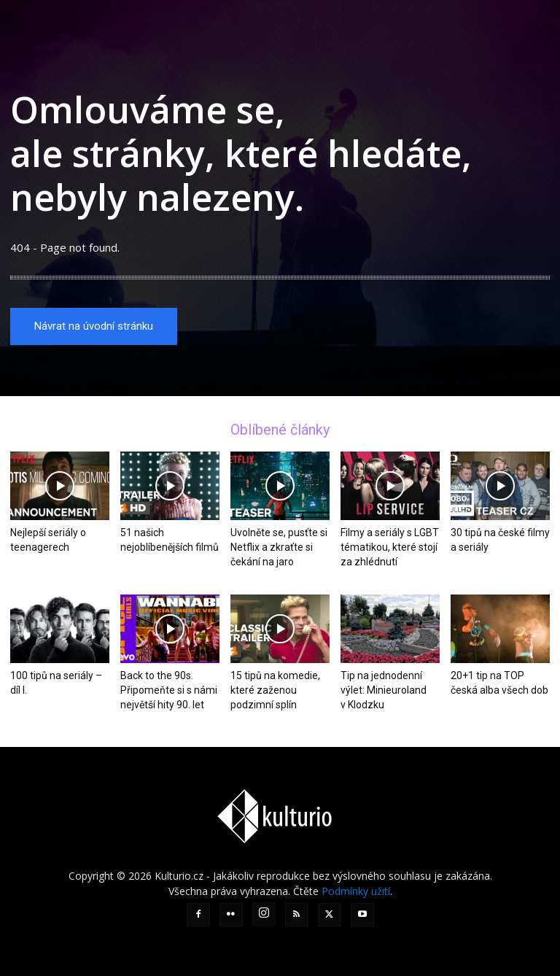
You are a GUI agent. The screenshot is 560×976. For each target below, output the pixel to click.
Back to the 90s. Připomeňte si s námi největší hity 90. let (169, 690)
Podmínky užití (356, 891)
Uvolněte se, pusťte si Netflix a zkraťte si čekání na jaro (279, 548)
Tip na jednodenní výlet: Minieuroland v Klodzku (384, 690)
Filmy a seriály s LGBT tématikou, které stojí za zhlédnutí (390, 548)
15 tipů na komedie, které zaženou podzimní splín (275, 690)
